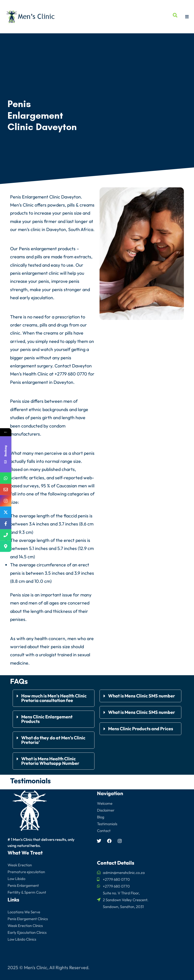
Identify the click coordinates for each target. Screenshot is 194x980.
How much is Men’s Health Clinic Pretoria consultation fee (54, 698)
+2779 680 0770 (71, 374)
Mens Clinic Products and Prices (141, 729)
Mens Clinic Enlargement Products (47, 719)
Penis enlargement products (47, 249)
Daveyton (63, 382)
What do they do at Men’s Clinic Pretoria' (53, 740)
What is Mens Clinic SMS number (142, 696)
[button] (54, 698)
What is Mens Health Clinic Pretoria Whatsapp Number (50, 761)
